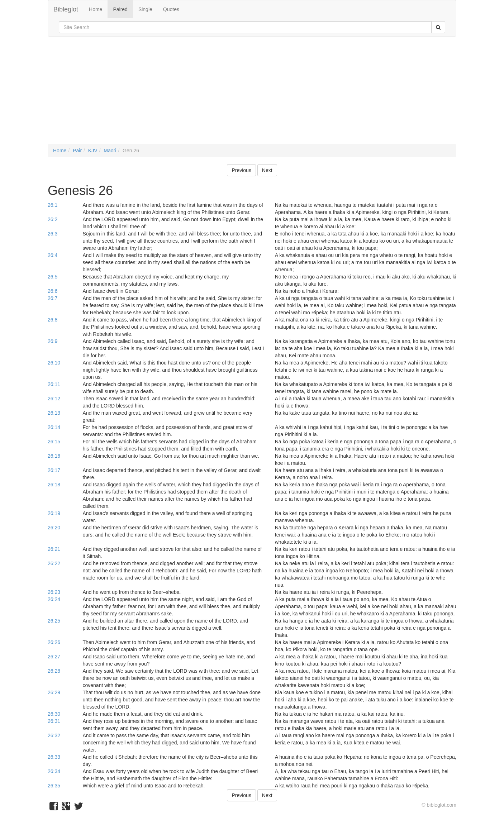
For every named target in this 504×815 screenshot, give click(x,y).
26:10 (54, 363)
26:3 (53, 234)
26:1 (53, 205)
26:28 (54, 671)
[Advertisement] (252, 94)
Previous (241, 170)
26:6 (53, 291)
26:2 (53, 219)
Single (145, 9)
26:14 (54, 427)
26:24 (54, 599)
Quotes (171, 9)
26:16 (54, 456)
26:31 (54, 721)
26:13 (54, 413)
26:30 (54, 714)
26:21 (54, 549)
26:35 (54, 786)
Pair (77, 151)
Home (96, 9)
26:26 (54, 642)
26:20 (54, 528)
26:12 (54, 399)
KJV (93, 151)
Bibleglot (66, 9)
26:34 (54, 771)
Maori (110, 151)
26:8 (53, 320)
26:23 (54, 592)
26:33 (54, 757)
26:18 (54, 485)
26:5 (53, 277)
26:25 (54, 621)
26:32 (54, 735)
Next (267, 170)
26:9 (53, 341)
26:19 (54, 513)
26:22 (54, 563)
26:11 (54, 384)
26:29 (54, 692)
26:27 (54, 657)
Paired (120, 9)
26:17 (54, 470)
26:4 (53, 255)
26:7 (53, 298)
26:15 (54, 442)
